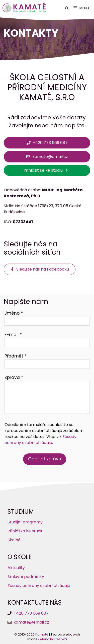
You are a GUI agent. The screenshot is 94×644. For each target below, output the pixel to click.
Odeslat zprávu (45, 459)
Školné (14, 540)
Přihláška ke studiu (25, 531)
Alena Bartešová (53, 639)
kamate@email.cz (31, 622)
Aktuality (16, 568)
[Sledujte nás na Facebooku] (40, 269)
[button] (67, 8)
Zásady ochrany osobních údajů (40, 440)
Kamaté (42, 634)
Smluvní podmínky (26, 577)
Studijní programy (25, 522)
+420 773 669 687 (31, 613)
